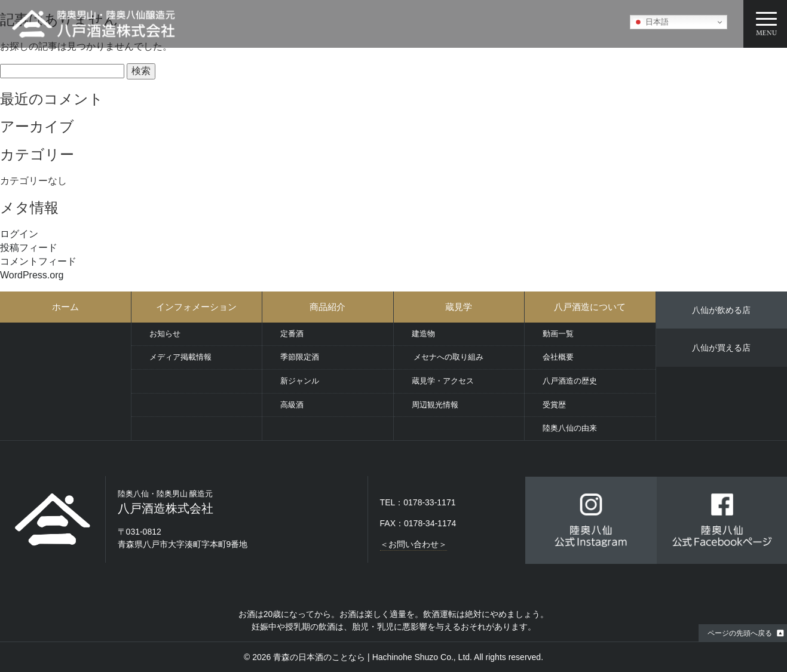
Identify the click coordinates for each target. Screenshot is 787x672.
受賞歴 (554, 405)
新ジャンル (300, 381)
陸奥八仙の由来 (570, 428)
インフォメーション (196, 307)
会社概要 (558, 357)
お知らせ (165, 334)
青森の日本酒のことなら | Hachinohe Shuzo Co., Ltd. (373, 657)
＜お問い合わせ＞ (414, 544)
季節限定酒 (300, 357)
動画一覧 (558, 334)
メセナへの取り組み (448, 357)
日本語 (651, 22)
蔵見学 (459, 307)
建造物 (423, 334)
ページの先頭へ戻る (740, 633)
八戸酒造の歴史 (570, 381)
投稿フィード (29, 248)
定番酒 (292, 334)
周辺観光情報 (435, 405)
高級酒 (292, 405)
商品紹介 (327, 307)
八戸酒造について (590, 307)
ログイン (19, 234)
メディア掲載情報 (180, 357)
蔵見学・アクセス (443, 381)
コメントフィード (38, 261)
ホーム (65, 307)
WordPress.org (32, 275)
